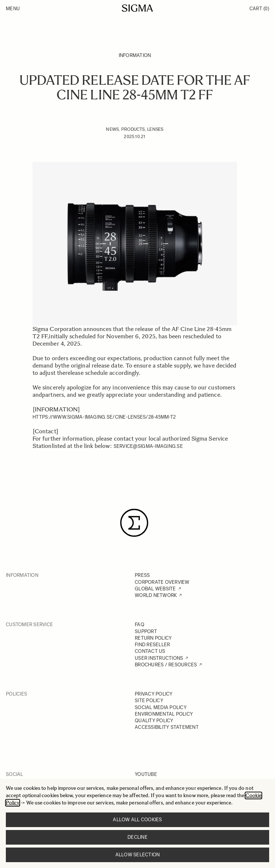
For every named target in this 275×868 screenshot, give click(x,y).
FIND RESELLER (152, 645)
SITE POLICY (149, 701)
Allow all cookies (137, 820)
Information (135, 55)
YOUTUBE (146, 774)
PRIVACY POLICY (154, 694)
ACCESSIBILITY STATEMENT (167, 727)
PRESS (142, 575)
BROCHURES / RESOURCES (166, 665)
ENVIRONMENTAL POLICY (164, 714)
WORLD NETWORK (156, 595)
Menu (13, 9)
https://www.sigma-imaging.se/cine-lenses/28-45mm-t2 (104, 417)
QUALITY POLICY (154, 721)
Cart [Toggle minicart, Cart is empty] (259, 9)
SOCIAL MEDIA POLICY (161, 707)
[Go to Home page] (137, 8)
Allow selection (138, 855)
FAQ (140, 625)
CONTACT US (150, 651)
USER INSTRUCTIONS (159, 658)
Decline (137, 837)
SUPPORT (146, 631)
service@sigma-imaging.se (148, 446)
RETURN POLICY (153, 638)
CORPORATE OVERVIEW (162, 582)
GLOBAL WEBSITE (155, 589)
